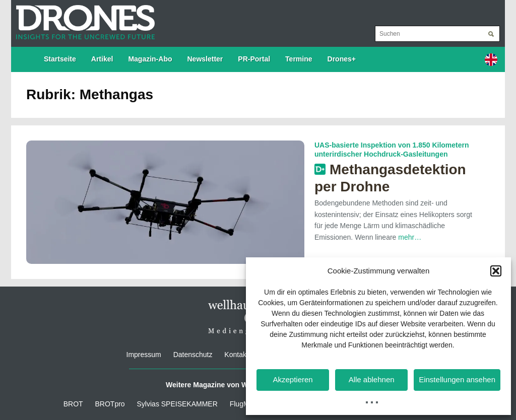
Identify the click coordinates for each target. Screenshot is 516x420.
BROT (73, 404)
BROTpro (110, 404)
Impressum (144, 355)
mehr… (410, 237)
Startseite (60, 59)
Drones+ (342, 59)
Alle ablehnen (372, 379)
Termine (299, 59)
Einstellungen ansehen (457, 379)
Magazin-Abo (150, 59)
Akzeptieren (293, 379)
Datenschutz (193, 355)
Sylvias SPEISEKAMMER (177, 404)
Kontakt (236, 355)
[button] (496, 271)
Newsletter (205, 59)
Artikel (102, 59)
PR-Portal (254, 59)
